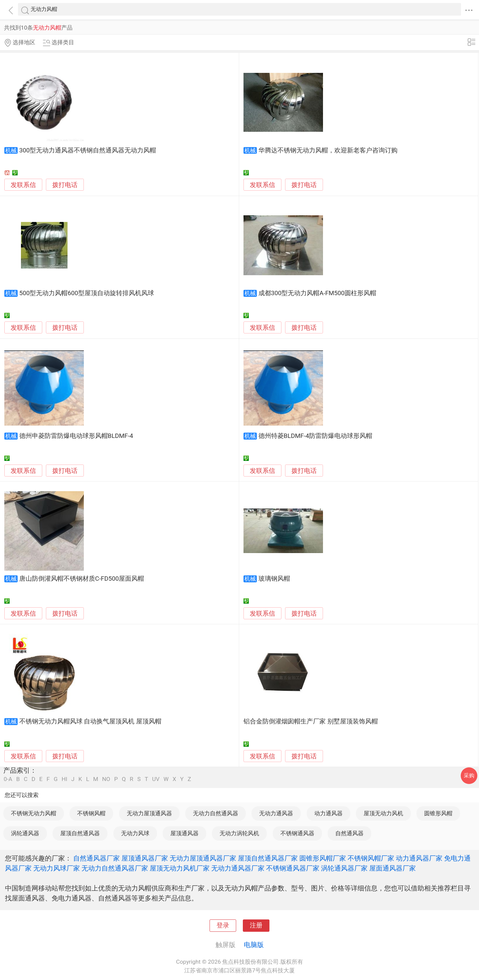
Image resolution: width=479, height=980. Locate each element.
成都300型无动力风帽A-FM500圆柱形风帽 (317, 293)
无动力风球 (135, 833)
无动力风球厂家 (57, 868)
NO (106, 779)
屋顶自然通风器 (80, 833)
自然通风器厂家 (96, 858)
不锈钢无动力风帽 (34, 813)
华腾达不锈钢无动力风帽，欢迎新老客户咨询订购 (328, 150)
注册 (256, 925)
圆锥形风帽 (438, 813)
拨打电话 (65, 185)
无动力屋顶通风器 (149, 813)
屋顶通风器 (184, 833)
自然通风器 (349, 833)
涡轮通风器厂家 (344, 868)
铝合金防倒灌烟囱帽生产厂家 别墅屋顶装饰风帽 (311, 721)
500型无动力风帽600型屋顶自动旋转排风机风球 (87, 293)
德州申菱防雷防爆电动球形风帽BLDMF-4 (76, 436)
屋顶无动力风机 (383, 813)
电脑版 (254, 945)
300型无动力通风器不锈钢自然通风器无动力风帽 (88, 150)
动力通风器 (328, 813)
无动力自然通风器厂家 (115, 868)
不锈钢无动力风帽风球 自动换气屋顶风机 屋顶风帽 (90, 721)
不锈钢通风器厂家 (293, 868)
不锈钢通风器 (297, 833)
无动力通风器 (276, 813)
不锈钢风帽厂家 (371, 858)
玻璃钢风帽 (274, 579)
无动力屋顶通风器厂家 (203, 858)
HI (64, 779)
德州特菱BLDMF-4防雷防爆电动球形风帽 (315, 436)
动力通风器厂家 (419, 858)
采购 (469, 776)
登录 (223, 925)
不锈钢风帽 (91, 813)
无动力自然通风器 (216, 813)
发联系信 (23, 185)
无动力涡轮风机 (239, 833)
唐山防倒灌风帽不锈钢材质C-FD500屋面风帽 (82, 579)
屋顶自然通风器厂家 (268, 858)
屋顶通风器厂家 (145, 858)
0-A (8, 779)
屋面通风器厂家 (393, 868)
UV (156, 779)
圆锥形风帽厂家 (323, 858)
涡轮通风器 (25, 833)
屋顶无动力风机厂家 (180, 868)
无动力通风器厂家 (238, 868)
